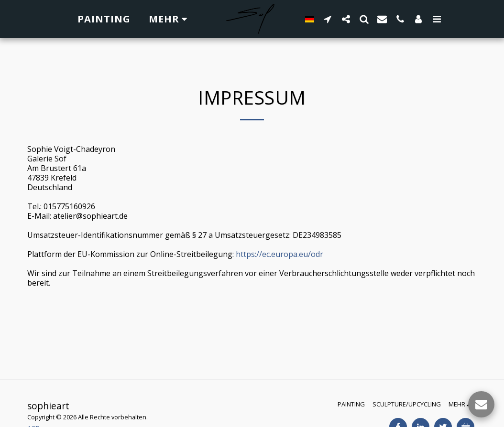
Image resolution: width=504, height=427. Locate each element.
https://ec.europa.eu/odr (279, 254)
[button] (324, 19)
